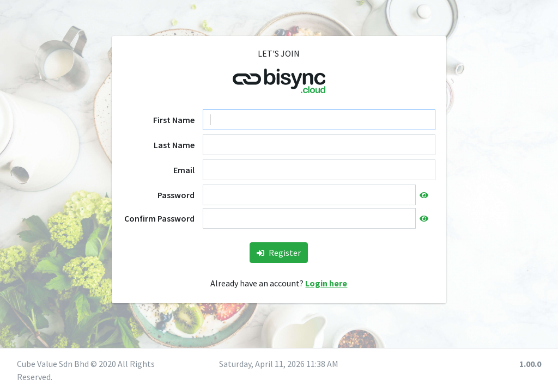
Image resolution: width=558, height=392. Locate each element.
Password (176, 195)
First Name (174, 120)
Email (184, 170)
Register (279, 253)
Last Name (174, 145)
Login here (326, 283)
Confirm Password (159, 218)
